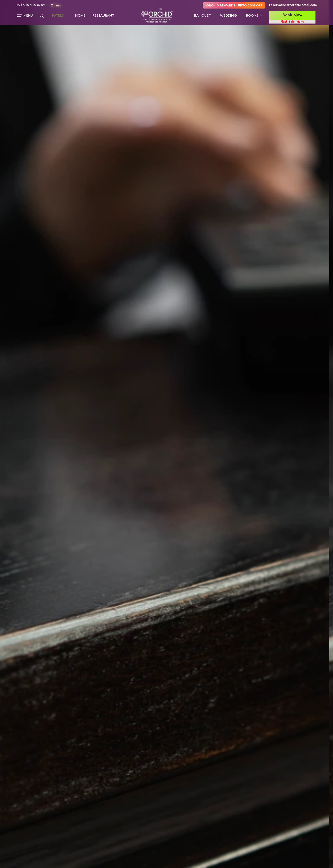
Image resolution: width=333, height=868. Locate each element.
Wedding (228, 15)
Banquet (202, 15)
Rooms (255, 15)
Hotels (59, 15)
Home (80, 15)
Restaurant (103, 15)
